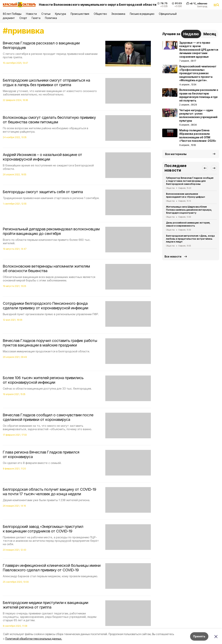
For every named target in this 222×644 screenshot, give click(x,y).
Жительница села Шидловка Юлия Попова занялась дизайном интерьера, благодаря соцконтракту (189, 210)
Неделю (191, 34)
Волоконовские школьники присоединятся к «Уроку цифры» (186, 195)
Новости (31, 14)
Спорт (23, 18)
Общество (100, 14)
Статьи (46, 14)
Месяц (210, 34)
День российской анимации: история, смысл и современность (188, 224)
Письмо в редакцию (142, 14)
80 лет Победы (12, 14)
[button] (205, 168)
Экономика (118, 14)
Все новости (173, 256)
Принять (199, 636)
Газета (36, 18)
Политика (51, 18)
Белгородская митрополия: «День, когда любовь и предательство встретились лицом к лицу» (190, 239)
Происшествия (80, 14)
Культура (61, 14)
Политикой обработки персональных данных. (34, 639)
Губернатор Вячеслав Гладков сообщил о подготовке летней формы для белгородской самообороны (190, 181)
